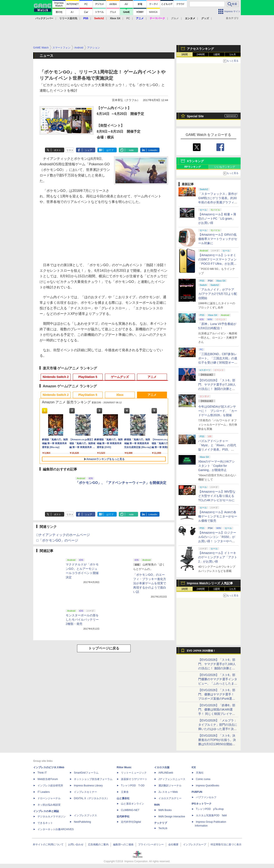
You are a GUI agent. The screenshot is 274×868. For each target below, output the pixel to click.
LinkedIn (153, 150)
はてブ (110, 150)
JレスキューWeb (168, 792)
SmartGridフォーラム (86, 773)
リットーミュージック (134, 773)
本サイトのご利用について (48, 845)
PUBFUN (197, 792)
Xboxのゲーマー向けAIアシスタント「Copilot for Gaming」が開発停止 (217, 466)
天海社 (200, 773)
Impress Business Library (88, 786)
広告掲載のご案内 (98, 845)
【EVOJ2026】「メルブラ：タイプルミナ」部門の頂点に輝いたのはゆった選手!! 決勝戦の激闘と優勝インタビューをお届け (218, 729)
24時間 (200, 54)
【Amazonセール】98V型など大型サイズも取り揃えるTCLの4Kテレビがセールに (217, 496)
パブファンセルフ (206, 797)
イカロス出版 (162, 767)
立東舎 (125, 792)
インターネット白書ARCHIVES (56, 829)
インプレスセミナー (85, 792)
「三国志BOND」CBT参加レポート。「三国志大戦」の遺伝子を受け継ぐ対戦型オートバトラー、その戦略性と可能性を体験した (218, 363)
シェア (89, 150)
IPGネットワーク (202, 804)
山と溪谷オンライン (133, 804)
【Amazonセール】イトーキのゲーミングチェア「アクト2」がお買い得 (218, 557)
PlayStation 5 (88, 377)
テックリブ (161, 823)
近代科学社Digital (131, 822)
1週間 (217, 54)
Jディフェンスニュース (172, 779)
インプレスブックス (85, 815)
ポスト (57, 150)
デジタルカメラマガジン (52, 817)
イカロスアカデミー (170, 798)
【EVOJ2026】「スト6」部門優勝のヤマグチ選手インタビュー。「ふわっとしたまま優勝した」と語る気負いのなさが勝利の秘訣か (218, 683)
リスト (70, 150)
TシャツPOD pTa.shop (210, 809)
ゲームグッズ (120, 377)
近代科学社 (123, 817)
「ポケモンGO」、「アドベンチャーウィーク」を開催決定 (121, 483)
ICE (194, 767)
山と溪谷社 (123, 798)
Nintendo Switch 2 (56, 377)
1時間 (185, 54)
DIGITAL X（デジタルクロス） (92, 798)
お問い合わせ (76, 845)
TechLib (163, 828)
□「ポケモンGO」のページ (57, 540)
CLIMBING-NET (130, 810)
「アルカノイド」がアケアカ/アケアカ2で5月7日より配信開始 (218, 294)
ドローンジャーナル (49, 798)
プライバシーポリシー (151, 845)
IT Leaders (44, 792)
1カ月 (233, 54)
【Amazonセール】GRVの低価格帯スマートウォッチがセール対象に (218, 239)
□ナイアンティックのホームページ (63, 535)
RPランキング (193, 167)
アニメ (152, 377)
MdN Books (165, 810)
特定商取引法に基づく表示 (226, 845)
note (131, 150)
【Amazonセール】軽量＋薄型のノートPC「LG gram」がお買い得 (217, 219)
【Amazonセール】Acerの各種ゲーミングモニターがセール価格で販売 (218, 516)
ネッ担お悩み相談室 (49, 805)
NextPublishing (82, 822)
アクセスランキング (200, 49)
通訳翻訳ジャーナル (170, 786)
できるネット (45, 823)
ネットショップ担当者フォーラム (93, 779)
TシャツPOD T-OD (133, 786)
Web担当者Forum (48, 779)
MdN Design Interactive (172, 817)
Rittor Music (124, 767)
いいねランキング (225, 167)
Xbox (120, 395)
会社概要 (173, 845)
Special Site (195, 116)
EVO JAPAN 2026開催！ (201, 651)
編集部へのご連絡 (123, 845)
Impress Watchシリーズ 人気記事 (210, 583)
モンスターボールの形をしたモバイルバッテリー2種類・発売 (82, 620)
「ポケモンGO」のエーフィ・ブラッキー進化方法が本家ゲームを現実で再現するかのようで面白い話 (150, 583)
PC (128, 18)
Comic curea (203, 779)
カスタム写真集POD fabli (211, 815)
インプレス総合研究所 (50, 786)
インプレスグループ (195, 845)
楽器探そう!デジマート (134, 779)
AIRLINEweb (166, 773)
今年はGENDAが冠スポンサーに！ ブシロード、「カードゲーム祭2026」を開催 (218, 411)
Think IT (42, 773)
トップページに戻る (104, 648)
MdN (157, 805)
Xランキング (195, 161)
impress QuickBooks (208, 786)
